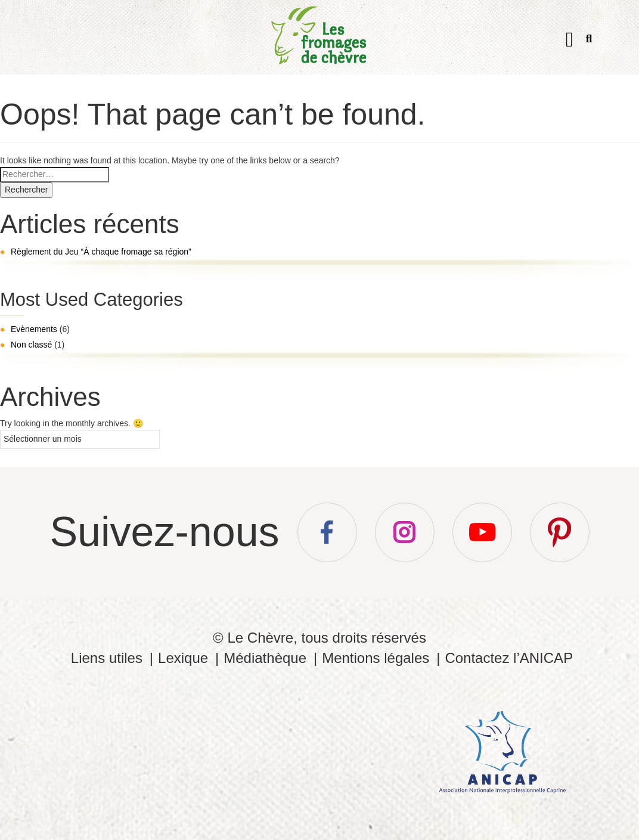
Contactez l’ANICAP (509, 658)
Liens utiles (107, 658)
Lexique (183, 658)
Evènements (34, 329)
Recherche (589, 41)
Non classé (31, 345)
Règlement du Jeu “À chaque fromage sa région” (101, 252)
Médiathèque (265, 658)
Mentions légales (376, 658)
